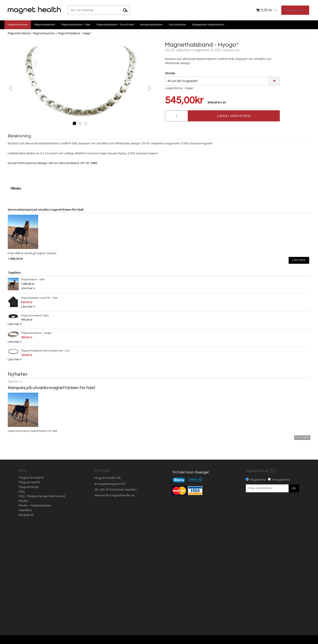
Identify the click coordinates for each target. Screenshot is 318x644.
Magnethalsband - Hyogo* (75, 33)
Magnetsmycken (18, 25)
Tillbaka (15, 189)
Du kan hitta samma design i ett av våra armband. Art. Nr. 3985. (53, 163)
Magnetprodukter (45, 25)
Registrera (258, 480)
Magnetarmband (19, 33)
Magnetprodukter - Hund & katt (115, 25)
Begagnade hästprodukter (208, 25)
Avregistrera (281, 480)
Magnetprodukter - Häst (76, 25)
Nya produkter (178, 25)
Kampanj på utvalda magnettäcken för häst (52, 388)
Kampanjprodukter (151, 25)
